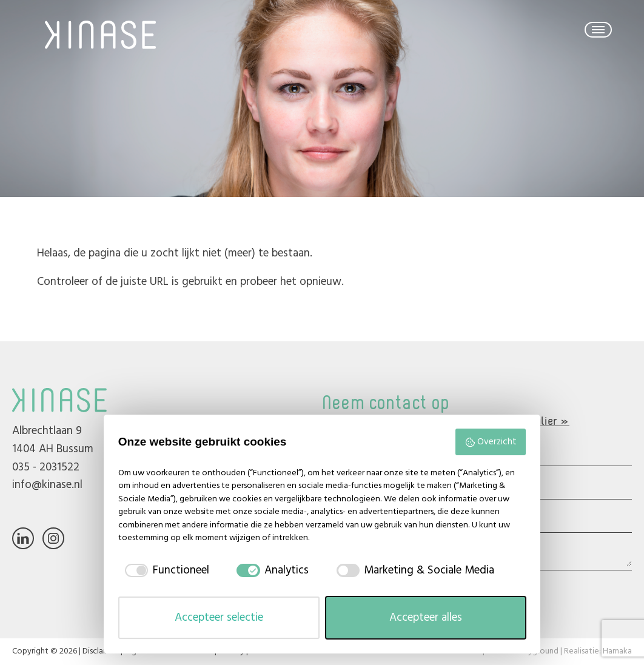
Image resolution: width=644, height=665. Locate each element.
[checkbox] (170, 571)
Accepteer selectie (219, 618)
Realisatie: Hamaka (598, 651)
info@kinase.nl (47, 485)
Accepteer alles (426, 618)
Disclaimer (101, 651)
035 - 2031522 (46, 467)
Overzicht (491, 442)
